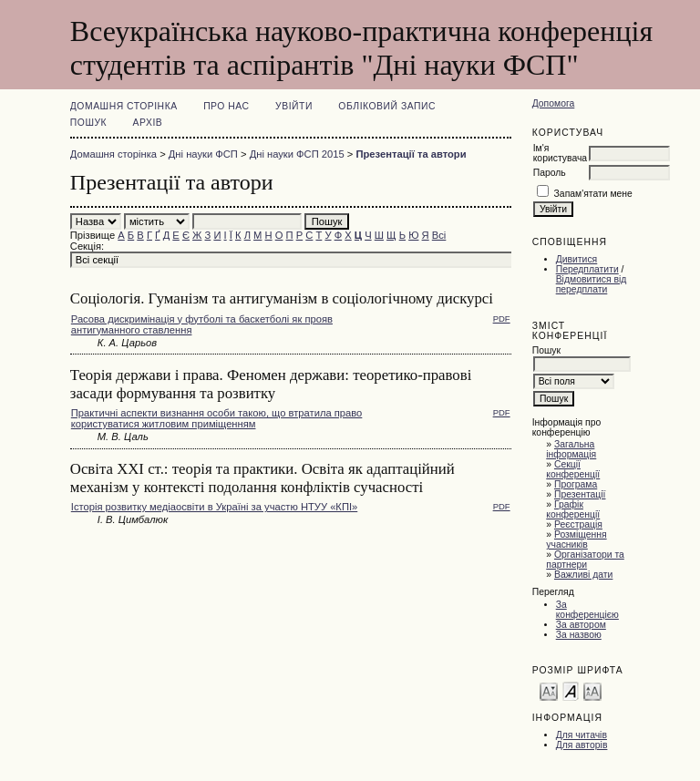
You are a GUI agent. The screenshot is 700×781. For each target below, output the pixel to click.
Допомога (554, 103)
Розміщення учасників (576, 540)
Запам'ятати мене (593, 194)
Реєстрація (578, 524)
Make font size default (571, 690)
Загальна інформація (571, 449)
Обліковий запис (387, 106)
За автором (581, 625)
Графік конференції (573, 509)
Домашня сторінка (124, 106)
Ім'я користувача (560, 153)
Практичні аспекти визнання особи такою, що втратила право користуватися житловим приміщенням (217, 418)
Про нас (226, 106)
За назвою (579, 635)
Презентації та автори (411, 154)
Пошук (88, 123)
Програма (576, 484)
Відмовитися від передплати (592, 284)
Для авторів (582, 745)
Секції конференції (573, 469)
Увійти (294, 106)
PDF (502, 319)
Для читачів (582, 735)
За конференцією (587, 610)
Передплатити (587, 269)
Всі (439, 235)
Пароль (550, 173)
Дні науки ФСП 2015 (297, 154)
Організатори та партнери (585, 560)
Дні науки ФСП (203, 154)
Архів (148, 123)
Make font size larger (592, 690)
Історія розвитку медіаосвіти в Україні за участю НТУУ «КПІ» (214, 507)
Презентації (580, 494)
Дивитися (577, 259)
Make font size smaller (549, 690)
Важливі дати (583, 575)
